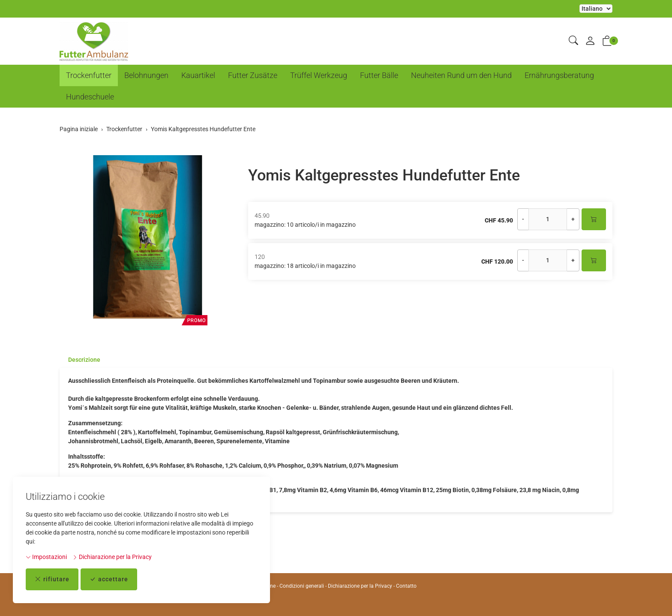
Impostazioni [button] (46, 557)
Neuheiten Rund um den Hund (461, 75)
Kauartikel (198, 75)
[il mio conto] (590, 41)
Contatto (406, 586)
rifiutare (52, 579)
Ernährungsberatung (559, 75)
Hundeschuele (90, 97)
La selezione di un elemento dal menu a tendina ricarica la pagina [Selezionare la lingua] (596, 9)
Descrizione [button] (84, 360)
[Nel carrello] (594, 219)
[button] (573, 41)
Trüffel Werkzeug (319, 75)
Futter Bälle (379, 75)
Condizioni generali (302, 586)
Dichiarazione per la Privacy (112, 557)
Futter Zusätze (253, 75)
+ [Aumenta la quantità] (573, 219)
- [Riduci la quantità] (523, 219)
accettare (109, 579)
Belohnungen (146, 75)
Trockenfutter (89, 75)
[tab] (80, 360)
